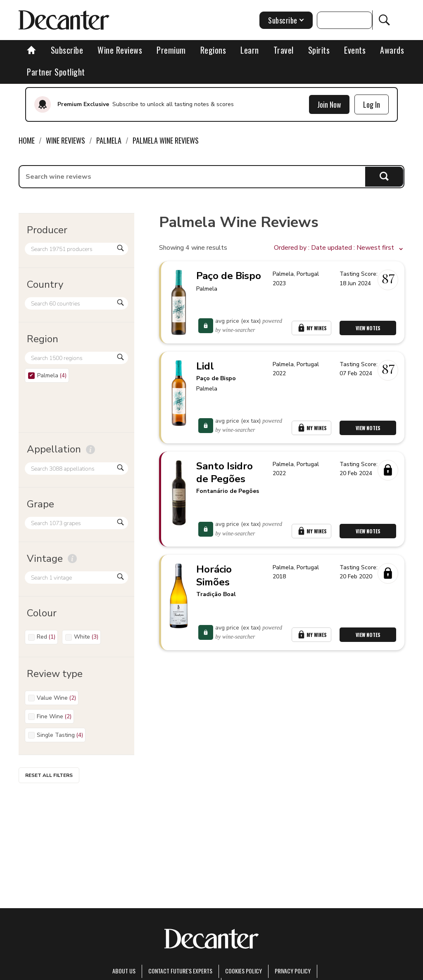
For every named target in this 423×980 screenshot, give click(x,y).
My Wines (311, 328)
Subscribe (67, 50)
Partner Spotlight (56, 72)
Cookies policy (244, 971)
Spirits (319, 50)
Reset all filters (49, 775)
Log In (372, 104)
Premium (171, 50)
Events (355, 50)
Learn (250, 50)
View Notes (368, 328)
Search (384, 176)
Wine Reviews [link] (65, 140)
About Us (124, 971)
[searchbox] (192, 177)
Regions (213, 50)
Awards (392, 50)
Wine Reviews (120, 50)
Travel (284, 50)
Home (27, 140)
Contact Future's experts (180, 971)
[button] (339, 248)
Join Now (329, 104)
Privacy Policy (293, 971)
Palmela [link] (109, 140)
